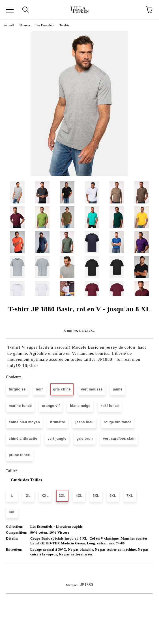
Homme (25, 25)
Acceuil (9, 25)
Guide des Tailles (26, 480)
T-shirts (64, 25)
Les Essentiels (45, 25)
